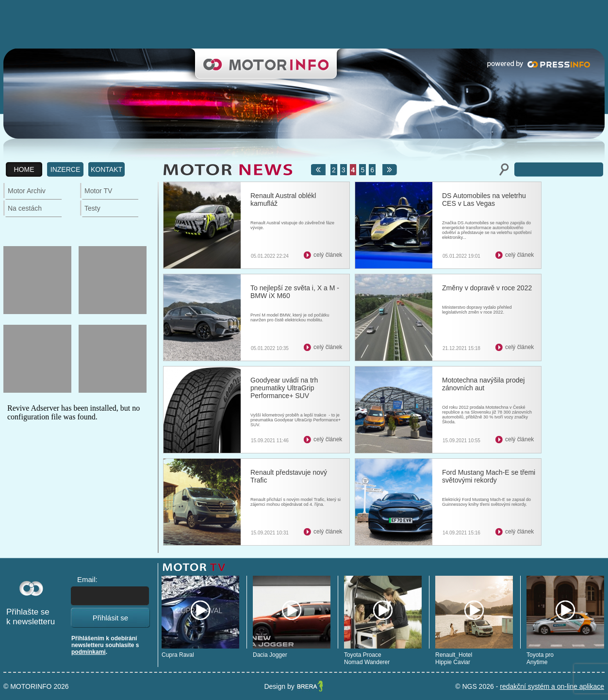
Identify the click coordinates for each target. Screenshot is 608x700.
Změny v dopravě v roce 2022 (487, 288)
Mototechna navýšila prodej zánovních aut (483, 384)
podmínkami (89, 652)
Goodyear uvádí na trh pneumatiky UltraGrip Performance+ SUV (284, 388)
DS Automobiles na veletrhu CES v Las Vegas (484, 200)
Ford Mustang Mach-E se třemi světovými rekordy (489, 476)
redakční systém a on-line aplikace (552, 686)
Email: (87, 579)
